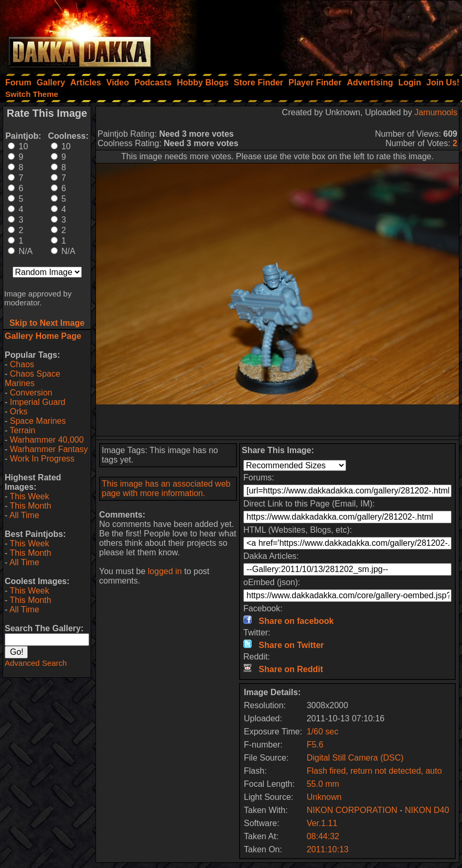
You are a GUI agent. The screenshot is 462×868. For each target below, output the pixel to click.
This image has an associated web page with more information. (166, 488)
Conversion (31, 393)
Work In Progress (42, 459)
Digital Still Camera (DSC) (355, 758)
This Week (29, 496)
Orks (19, 411)
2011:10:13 (328, 849)
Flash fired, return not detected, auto (374, 771)
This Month (30, 506)
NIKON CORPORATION (352, 810)
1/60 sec (323, 732)
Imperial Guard (38, 402)
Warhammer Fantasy (49, 449)
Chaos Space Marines (33, 378)
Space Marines (38, 421)
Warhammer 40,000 (47, 440)
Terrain (22, 430)
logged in (165, 571)
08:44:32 (323, 836)
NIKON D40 (427, 810)
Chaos (22, 364)
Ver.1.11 (322, 823)
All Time (24, 515)
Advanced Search (36, 663)
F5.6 (315, 745)
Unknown (324, 797)
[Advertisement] (321, 34)
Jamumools (436, 112)
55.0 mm (323, 784)
